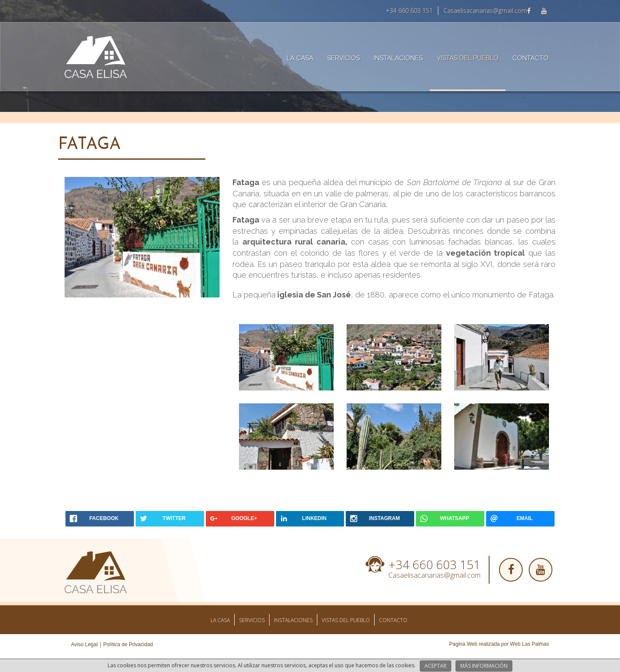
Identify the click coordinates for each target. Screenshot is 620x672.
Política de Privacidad (128, 644)
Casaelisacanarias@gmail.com (485, 11)
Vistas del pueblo (468, 58)
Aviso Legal (84, 644)
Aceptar (436, 666)
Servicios (344, 58)
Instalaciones (398, 58)
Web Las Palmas (530, 644)
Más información (484, 666)
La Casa (300, 58)
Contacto (530, 58)
